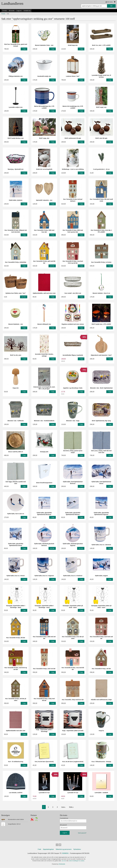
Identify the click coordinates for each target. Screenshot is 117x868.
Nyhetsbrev (77, 850)
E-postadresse (64, 818)
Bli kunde (12, 11)
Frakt (39, 850)
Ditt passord (63, 825)
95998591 (65, 854)
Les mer (64, 861)
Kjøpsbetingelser (48, 850)
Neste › (63, 807)
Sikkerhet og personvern (64, 850)
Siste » (72, 807)
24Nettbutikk (62, 864)
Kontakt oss (27, 11)
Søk (111, 6)
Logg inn (19, 11)
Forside (5, 11)
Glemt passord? (82, 833)
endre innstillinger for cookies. (77, 861)
